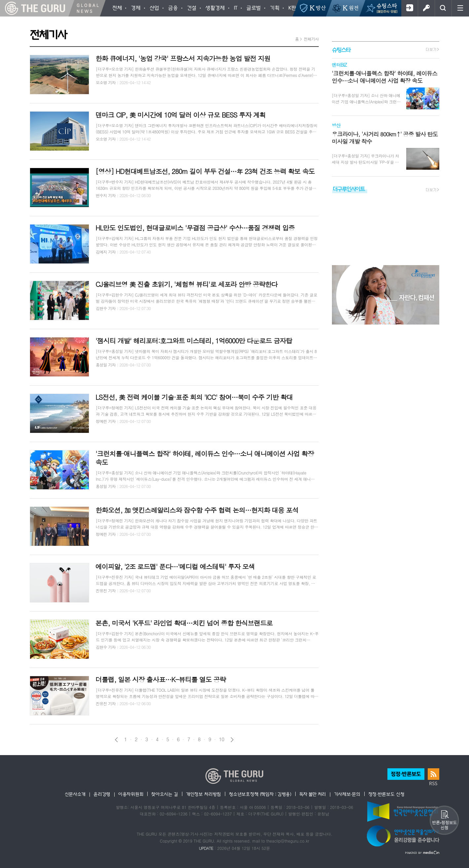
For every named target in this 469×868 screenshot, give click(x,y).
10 (222, 739)
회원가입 (409, 8)
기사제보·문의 (347, 794)
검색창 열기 (443, 8)
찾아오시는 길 (165, 794)
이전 (116, 740)
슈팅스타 (341, 50)
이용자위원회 (131, 794)
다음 (232, 740)
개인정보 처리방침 (203, 794)
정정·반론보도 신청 (386, 794)
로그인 (426, 8)
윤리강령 (102, 794)
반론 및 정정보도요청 (444, 820)
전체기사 (311, 39)
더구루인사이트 (349, 189)
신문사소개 (75, 794)
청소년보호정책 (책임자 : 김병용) (260, 794)
